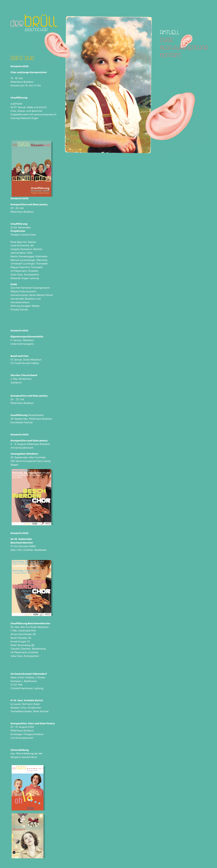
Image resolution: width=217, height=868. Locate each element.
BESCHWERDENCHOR (184, 47)
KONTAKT (170, 55)
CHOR (166, 40)
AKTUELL (170, 32)
